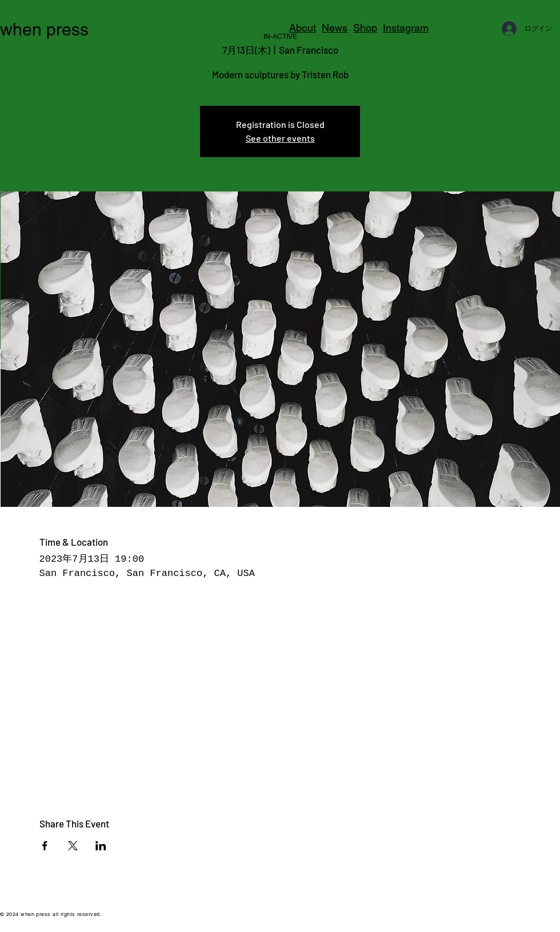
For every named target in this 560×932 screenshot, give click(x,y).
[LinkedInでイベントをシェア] (101, 846)
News (335, 28)
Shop (365, 28)
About (303, 28)
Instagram (406, 28)
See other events (280, 138)
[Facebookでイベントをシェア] (45, 846)
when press (44, 29)
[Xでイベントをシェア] (73, 846)
